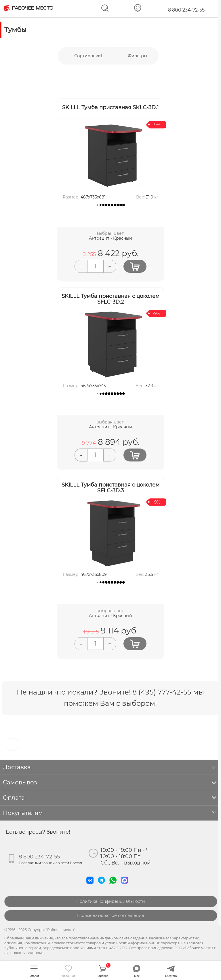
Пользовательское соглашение (111, 915)
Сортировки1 (88, 56)
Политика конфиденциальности (111, 901)
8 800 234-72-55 (186, 10)
